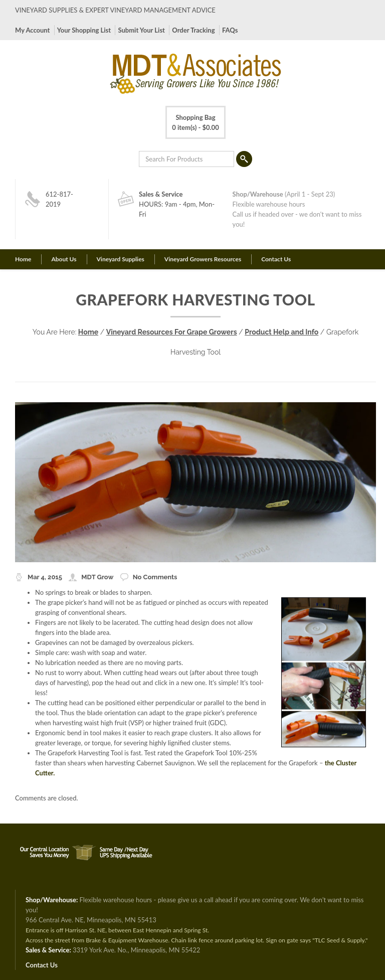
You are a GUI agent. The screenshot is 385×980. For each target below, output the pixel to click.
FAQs (230, 30)
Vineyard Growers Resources (203, 259)
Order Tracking (193, 30)
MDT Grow (97, 577)
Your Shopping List (84, 30)
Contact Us (276, 259)
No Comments (155, 577)
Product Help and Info (281, 332)
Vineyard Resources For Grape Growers (172, 332)
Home (23, 259)
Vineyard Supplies (121, 259)
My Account (32, 30)
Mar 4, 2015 (45, 577)
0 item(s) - (195, 122)
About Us (64, 259)
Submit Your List (141, 30)
